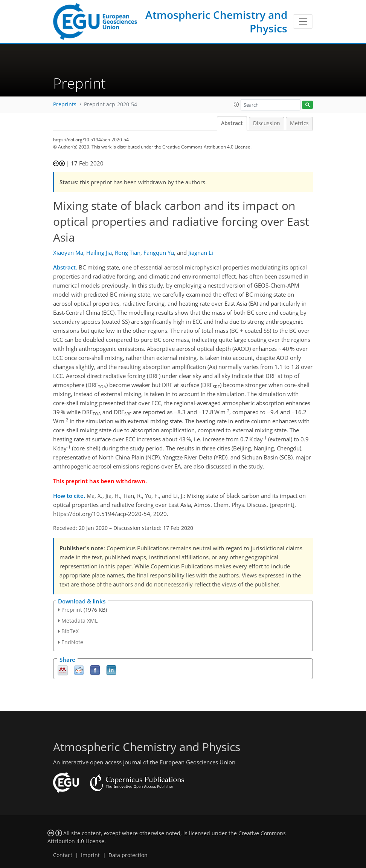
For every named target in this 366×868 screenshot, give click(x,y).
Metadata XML (79, 621)
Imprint (90, 855)
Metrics (299, 123)
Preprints (65, 104)
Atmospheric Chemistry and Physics (216, 21)
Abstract (232, 123)
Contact (63, 855)
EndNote (72, 642)
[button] (236, 104)
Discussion (267, 123)
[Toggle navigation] (303, 21)
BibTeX (70, 631)
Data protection (128, 855)
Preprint (72, 610)
